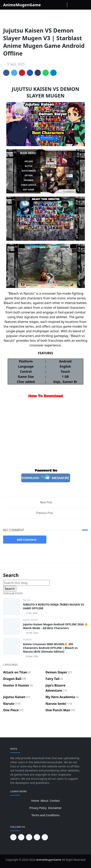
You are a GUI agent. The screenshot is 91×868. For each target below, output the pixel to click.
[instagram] (57, 5)
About (44, 801)
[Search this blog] (26, 583)
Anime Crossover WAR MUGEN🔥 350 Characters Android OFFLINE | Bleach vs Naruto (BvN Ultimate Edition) (50, 648)
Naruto (27, 600)
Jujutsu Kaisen (30, 620)
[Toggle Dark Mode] (71, 5)
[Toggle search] (78, 5)
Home (35, 801)
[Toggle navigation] (85, 5)
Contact (55, 801)
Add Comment (25, 540)
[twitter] (37, 837)
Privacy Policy (38, 808)
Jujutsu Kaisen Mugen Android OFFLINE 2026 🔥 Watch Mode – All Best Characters (55, 626)
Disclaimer (55, 808)
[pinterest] (13, 837)
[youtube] (21, 837)
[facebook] (51, 5)
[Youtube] (63, 5)
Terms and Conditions (45, 815)
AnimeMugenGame (22, 5)
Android (27, 640)
